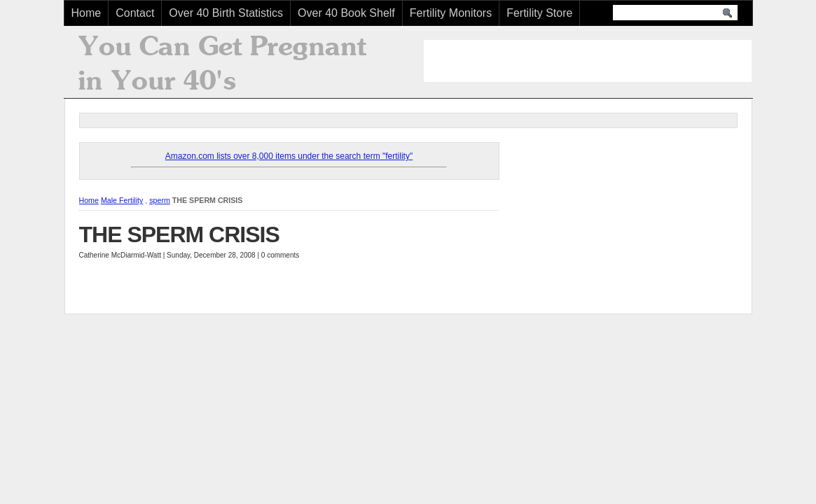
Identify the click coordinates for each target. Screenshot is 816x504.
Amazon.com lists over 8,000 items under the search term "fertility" (289, 156)
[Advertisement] (588, 61)
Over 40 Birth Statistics (226, 13)
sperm (160, 200)
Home (87, 13)
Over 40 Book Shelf (346, 13)
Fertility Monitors (451, 13)
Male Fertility (122, 200)
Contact (135, 13)
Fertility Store (539, 13)
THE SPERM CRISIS (179, 234)
